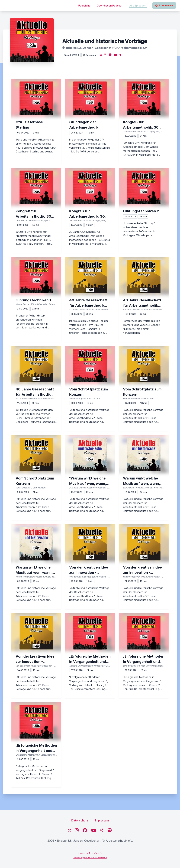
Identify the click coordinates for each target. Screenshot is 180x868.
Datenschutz (80, 820)
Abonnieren (164, 5)
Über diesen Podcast (110, 6)
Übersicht (84, 6)
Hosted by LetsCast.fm (90, 853)
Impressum (102, 820)
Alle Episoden (138, 6)
